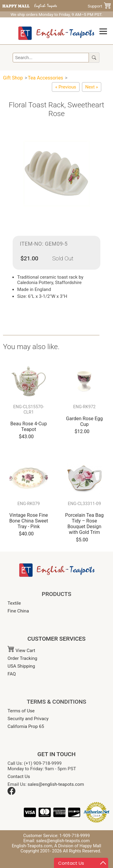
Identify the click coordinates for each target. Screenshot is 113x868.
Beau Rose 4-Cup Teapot (28, 427)
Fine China (18, 611)
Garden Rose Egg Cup (84, 421)
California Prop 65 (26, 726)
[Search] (51, 58)
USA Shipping (21, 666)
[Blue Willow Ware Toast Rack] (92, 87)
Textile (14, 603)
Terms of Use (21, 711)
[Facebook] (11, 793)
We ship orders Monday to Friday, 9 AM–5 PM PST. (56, 14)
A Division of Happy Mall (78, 846)
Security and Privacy (28, 719)
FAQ (12, 674)
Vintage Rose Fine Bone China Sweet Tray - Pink (29, 521)
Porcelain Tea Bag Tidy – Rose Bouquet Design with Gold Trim (84, 524)
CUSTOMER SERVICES (56, 639)
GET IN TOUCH (56, 754)
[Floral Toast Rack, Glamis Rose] (66, 87)
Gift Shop (13, 78)
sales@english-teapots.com (56, 784)
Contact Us (19, 777)
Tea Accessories (45, 78)
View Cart (21, 651)
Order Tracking (22, 658)
